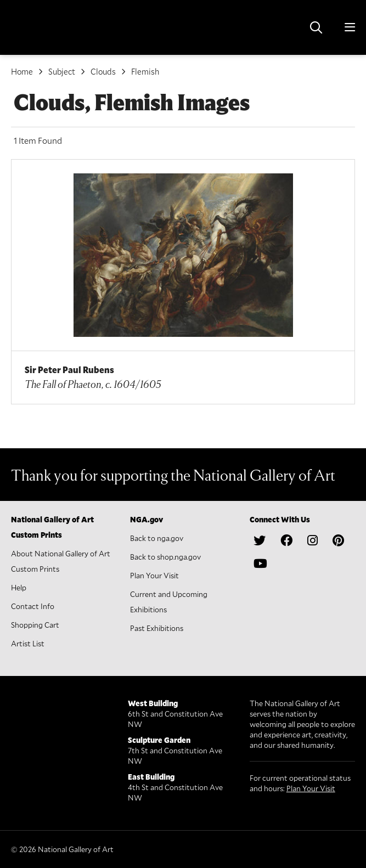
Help (19, 587)
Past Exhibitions (157, 628)
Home (22, 71)
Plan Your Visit (154, 575)
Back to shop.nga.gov (165, 557)
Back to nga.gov (157, 538)
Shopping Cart (35, 625)
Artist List (28, 643)
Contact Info (33, 606)
